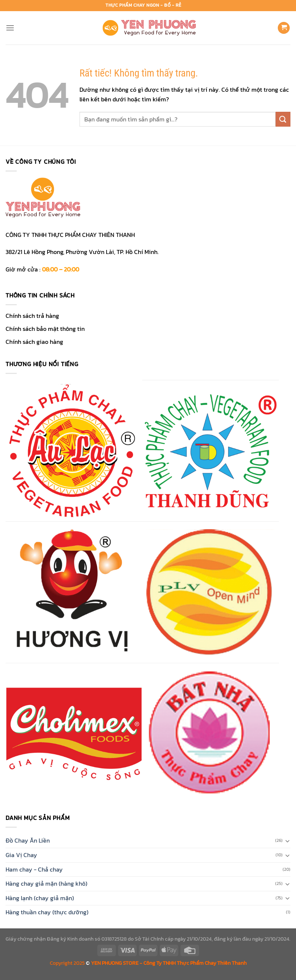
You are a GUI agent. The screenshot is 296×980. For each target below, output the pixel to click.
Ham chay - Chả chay (34, 869)
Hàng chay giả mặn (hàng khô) (46, 883)
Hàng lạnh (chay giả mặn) (40, 898)
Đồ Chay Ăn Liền (28, 840)
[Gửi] (283, 119)
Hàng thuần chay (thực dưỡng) (47, 912)
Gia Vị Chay (21, 855)
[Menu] (10, 28)
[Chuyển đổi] (287, 841)
